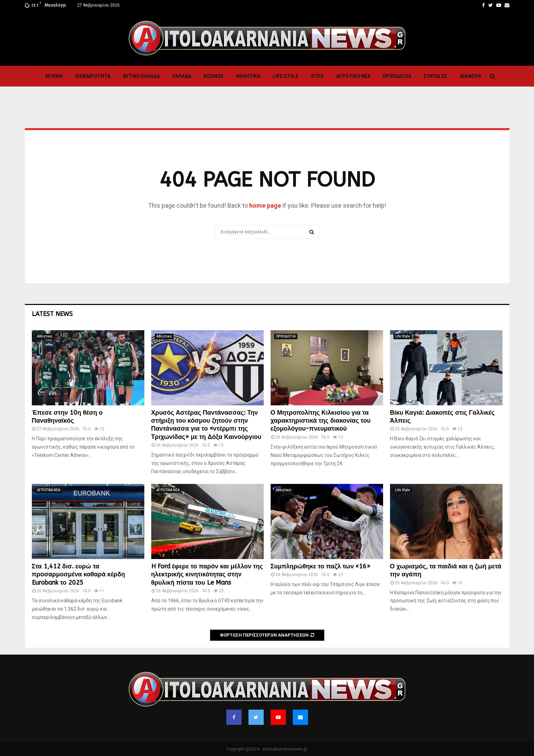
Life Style (286, 76)
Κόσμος (214, 76)
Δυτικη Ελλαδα (141, 76)
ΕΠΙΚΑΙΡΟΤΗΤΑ (93, 76)
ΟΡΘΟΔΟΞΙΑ (397, 76)
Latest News (52, 314)
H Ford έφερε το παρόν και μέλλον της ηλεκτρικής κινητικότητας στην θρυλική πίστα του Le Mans (207, 574)
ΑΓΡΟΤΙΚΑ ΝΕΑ (353, 76)
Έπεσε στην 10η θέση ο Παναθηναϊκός (67, 417)
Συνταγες (435, 76)
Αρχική (54, 76)
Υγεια (317, 76)
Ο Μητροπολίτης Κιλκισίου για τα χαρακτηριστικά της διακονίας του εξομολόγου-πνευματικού (321, 421)
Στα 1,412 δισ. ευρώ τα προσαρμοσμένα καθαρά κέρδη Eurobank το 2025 (79, 574)
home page (265, 205)
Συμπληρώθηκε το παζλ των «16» (321, 566)
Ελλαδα (182, 76)
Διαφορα (470, 76)
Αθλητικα (248, 76)
